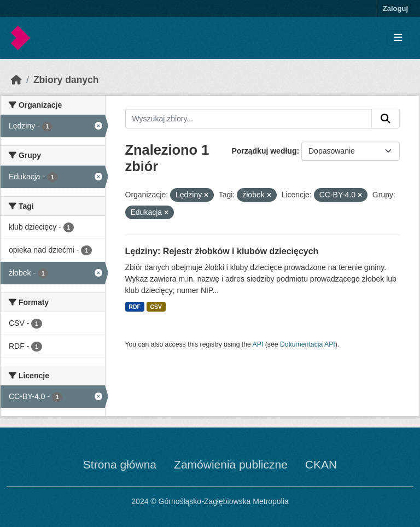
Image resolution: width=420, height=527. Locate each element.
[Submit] (386, 119)
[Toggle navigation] (398, 38)
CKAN (321, 464)
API (258, 344)
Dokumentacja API (308, 344)
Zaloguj (395, 8)
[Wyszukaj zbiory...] (249, 119)
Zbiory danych (66, 80)
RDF (135, 307)
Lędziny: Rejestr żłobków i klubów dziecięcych (222, 251)
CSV (156, 307)
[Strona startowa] (16, 80)
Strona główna (120, 464)
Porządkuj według (264, 151)
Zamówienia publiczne (231, 464)
